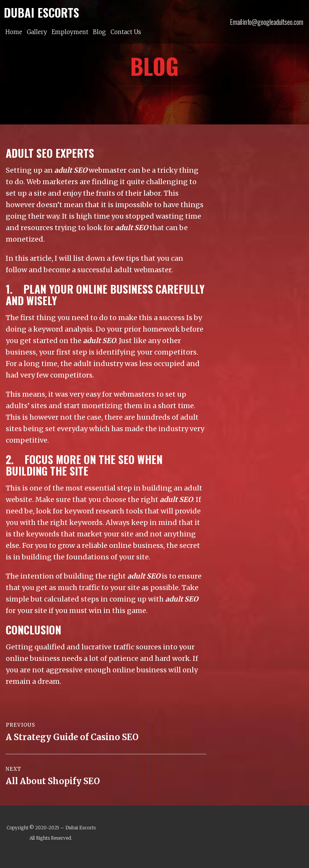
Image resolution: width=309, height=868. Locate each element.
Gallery (37, 32)
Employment (70, 32)
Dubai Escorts (81, 828)
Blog (99, 32)
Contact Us (126, 32)
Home (14, 32)
